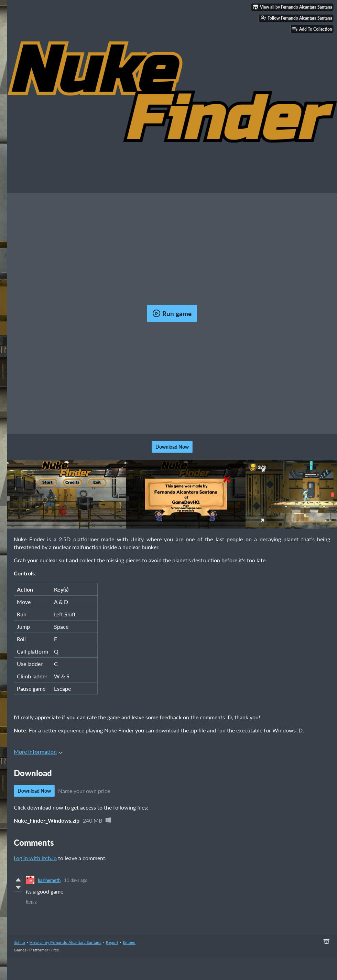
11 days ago (76, 880)
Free (55, 950)
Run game (172, 313)
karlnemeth (49, 880)
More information (38, 752)
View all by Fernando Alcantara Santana (66, 942)
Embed (129, 942)
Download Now (172, 447)
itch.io (19, 942)
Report (112, 942)
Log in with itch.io (35, 858)
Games (20, 950)
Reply (31, 901)
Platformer (39, 950)
